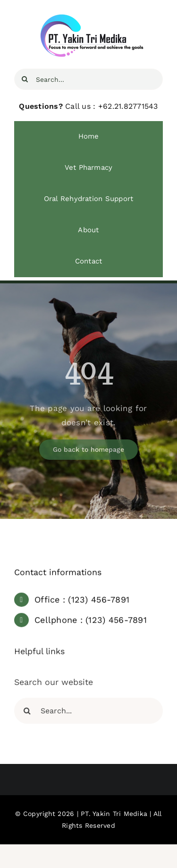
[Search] (25, 79)
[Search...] (88, 79)
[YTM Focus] (89, 18)
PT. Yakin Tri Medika (114, 814)
